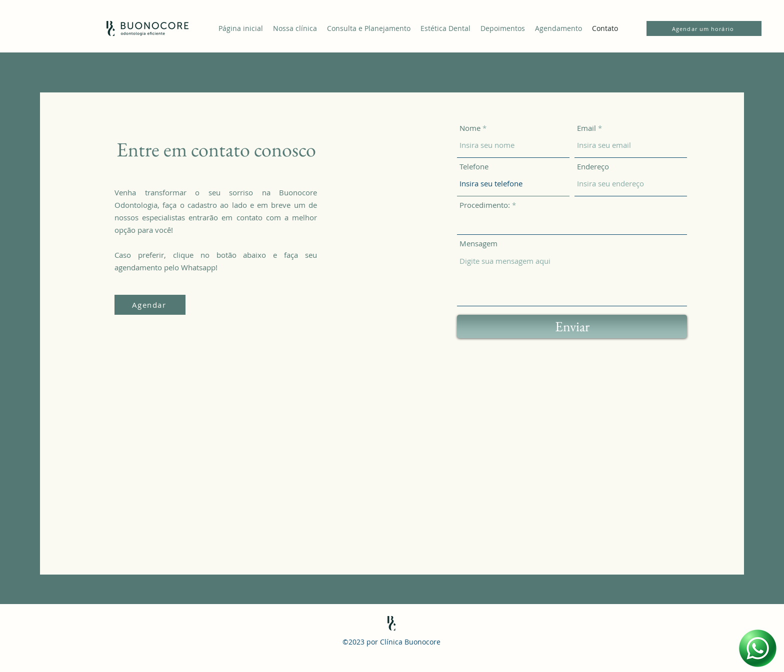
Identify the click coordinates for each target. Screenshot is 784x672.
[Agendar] (150, 305)
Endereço (593, 167)
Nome (470, 128)
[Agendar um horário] (704, 28)
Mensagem (478, 244)
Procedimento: (485, 205)
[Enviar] (572, 327)
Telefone (474, 167)
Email (586, 128)
